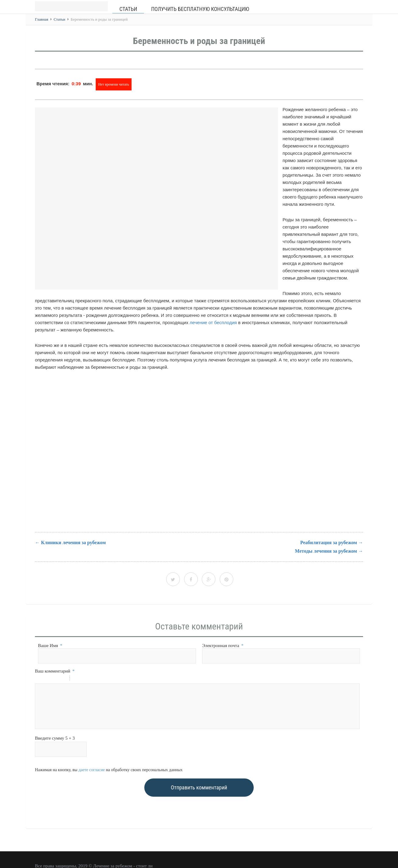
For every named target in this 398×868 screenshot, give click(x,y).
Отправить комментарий (199, 787)
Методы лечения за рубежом (326, 551)
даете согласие (92, 770)
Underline (55, 679)
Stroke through (63, 679)
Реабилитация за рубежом (329, 542)
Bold (39, 679)
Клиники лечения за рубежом (73, 542)
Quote (77, 679)
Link (93, 679)
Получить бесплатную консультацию (200, 9)
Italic (47, 679)
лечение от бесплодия (213, 322)
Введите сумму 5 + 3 (55, 738)
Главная (42, 19)
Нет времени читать (114, 84)
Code (85, 679)
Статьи (128, 9)
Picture (101, 679)
